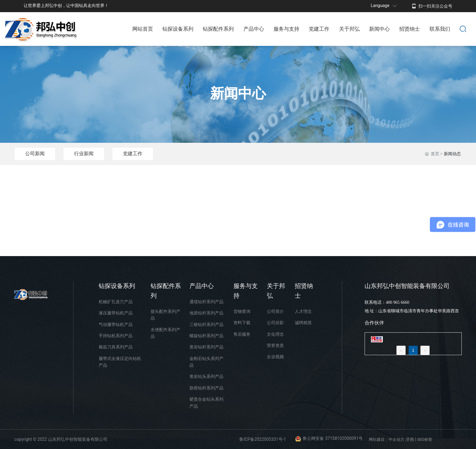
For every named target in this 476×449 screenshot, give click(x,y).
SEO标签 (425, 439)
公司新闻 (35, 154)
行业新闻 (84, 154)
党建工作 (133, 154)
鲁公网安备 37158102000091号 (333, 438)
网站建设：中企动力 (387, 439)
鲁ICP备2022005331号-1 (263, 439)
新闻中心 (238, 94)
